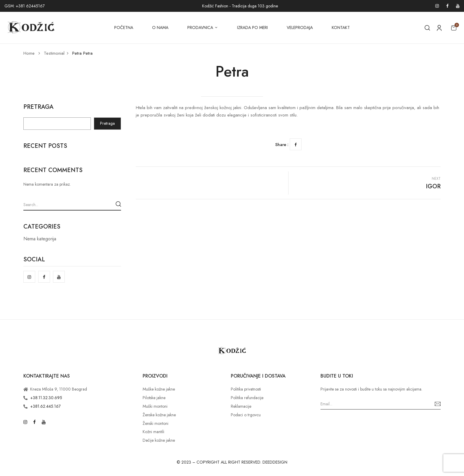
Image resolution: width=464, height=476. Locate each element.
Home (29, 53)
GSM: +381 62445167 (25, 6)
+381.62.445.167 (45, 406)
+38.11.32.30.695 (46, 398)
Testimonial (54, 53)
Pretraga (38, 108)
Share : (282, 145)
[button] (454, 28)
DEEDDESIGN (275, 462)
